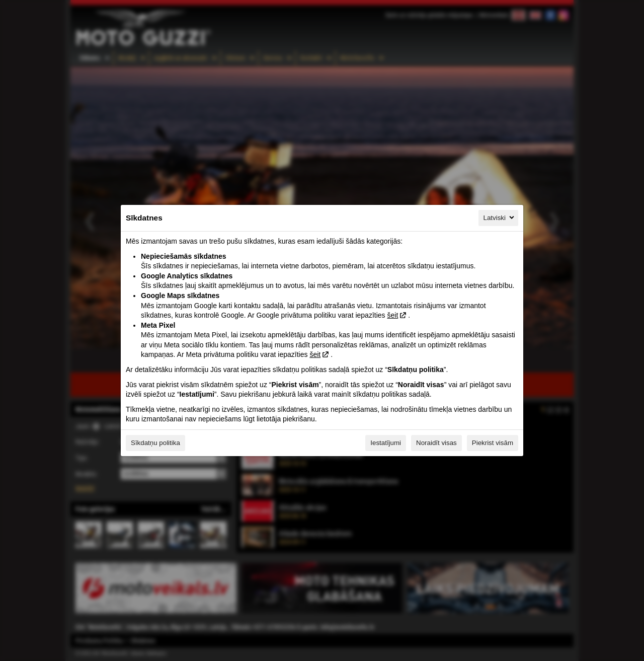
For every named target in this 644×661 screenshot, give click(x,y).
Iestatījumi (386, 443)
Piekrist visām (493, 443)
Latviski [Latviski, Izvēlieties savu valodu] (500, 217)
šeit (392, 315)
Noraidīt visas (436, 443)
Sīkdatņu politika (155, 443)
